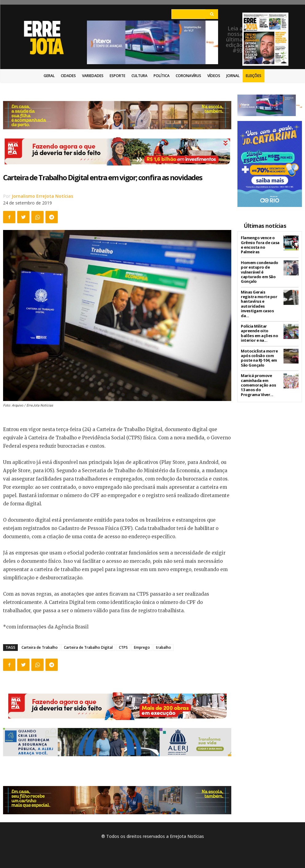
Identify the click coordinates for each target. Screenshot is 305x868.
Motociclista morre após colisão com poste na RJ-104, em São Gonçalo (258, 348)
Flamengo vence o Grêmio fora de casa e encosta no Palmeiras (259, 244)
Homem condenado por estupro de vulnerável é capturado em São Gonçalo (259, 271)
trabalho (164, 647)
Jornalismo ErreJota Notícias (42, 196)
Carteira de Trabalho (40, 647)
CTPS (123, 647)
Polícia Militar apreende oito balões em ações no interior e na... (260, 325)
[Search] (212, 14)
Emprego (142, 647)
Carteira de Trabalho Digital (88, 647)
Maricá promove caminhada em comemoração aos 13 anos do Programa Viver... (260, 375)
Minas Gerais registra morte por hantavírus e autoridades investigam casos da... (261, 299)
